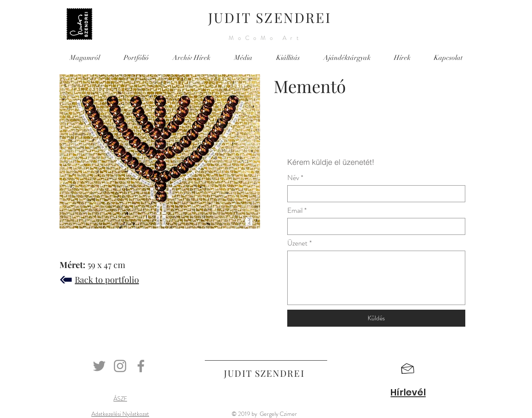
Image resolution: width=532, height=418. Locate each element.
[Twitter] (99, 366)
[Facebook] (141, 366)
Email (295, 210)
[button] (408, 369)
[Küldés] (376, 318)
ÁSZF (120, 398)
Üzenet (297, 243)
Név (293, 178)
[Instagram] (120, 366)
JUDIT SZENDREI (270, 17)
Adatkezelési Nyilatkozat (120, 414)
